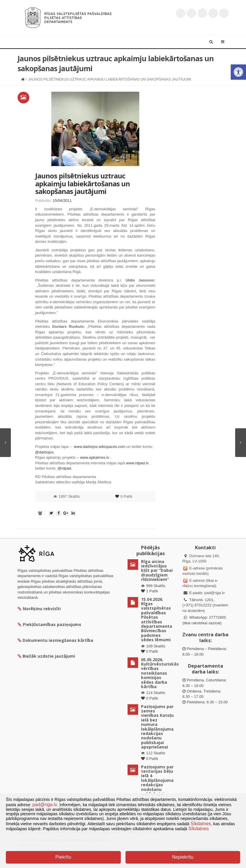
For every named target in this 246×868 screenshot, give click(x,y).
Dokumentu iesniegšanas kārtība (58, 640)
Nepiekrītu (183, 857)
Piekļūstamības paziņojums (49, 624)
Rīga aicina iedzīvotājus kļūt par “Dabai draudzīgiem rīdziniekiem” (157, 571)
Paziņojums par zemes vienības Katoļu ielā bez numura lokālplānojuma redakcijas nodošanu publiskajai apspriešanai (157, 727)
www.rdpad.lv (137, 463)
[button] (238, 72)
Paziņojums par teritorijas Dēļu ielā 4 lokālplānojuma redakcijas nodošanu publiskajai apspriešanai (157, 783)
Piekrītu (63, 857)
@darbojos (44, 452)
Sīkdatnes (201, 824)
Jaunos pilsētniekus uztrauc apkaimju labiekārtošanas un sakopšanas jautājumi (83, 183)
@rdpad (64, 468)
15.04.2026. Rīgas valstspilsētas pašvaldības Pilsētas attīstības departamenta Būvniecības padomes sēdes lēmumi (157, 620)
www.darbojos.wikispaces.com (100, 447)
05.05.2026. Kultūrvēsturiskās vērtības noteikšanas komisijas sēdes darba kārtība (160, 673)
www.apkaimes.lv (95, 457)
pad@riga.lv (215, 593)
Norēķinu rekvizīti (39, 609)
